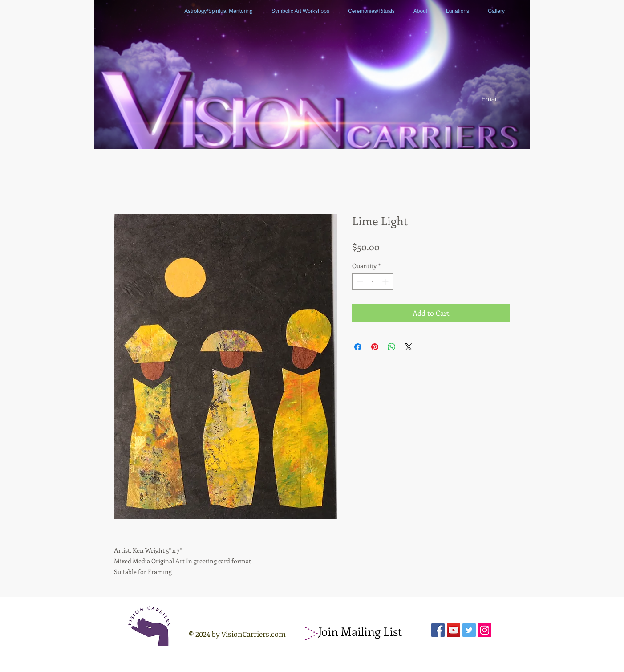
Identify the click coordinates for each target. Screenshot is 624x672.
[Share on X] (409, 347)
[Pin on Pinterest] (375, 347)
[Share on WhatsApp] (392, 347)
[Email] (490, 99)
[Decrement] (359, 282)
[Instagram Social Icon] (485, 630)
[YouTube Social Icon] (454, 630)
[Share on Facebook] (358, 347)
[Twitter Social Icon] (469, 630)
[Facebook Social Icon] (438, 630)
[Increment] (386, 282)
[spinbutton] (373, 282)
